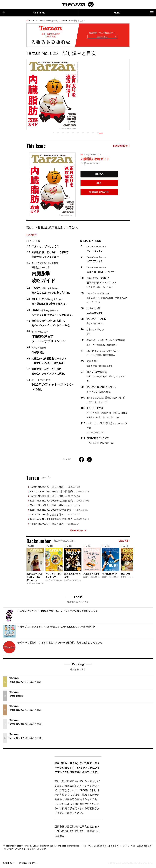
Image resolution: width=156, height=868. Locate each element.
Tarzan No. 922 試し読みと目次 (55, 507)
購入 (99, 184)
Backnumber (121, 147)
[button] (55, 135)
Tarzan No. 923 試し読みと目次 (55, 497)
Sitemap (8, 864)
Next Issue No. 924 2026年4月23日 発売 (60, 502)
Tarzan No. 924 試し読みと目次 (55, 488)
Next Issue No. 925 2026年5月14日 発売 (60, 493)
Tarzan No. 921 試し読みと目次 (55, 516)
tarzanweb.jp (105, 37)
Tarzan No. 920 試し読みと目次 (55, 525)
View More (78, 532)
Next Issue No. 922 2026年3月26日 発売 (60, 520)
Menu (134, 13)
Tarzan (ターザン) (53, 21)
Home (41, 21)
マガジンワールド (78, 4)
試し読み (99, 175)
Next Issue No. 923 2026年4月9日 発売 (59, 511)
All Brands (24, 13)
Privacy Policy (27, 864)
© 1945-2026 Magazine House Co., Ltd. (128, 864)
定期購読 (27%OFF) (99, 193)
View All (124, 542)
